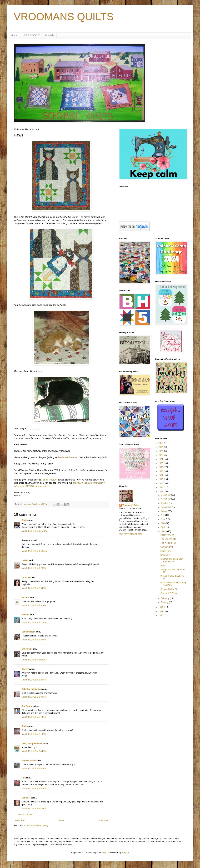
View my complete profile (130, 534)
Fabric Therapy (49, 480)
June (163, 519)
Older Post (103, 821)
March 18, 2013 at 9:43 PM (34, 808)
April (163, 527)
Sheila (25, 520)
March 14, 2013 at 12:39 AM (34, 551)
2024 (161, 447)
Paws (163, 566)
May (163, 523)
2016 (161, 479)
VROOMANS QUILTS (64, 17)
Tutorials (49, 35)
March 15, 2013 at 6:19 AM (34, 734)
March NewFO (167, 535)
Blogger (125, 853)
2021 (161, 459)
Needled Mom (28, 632)
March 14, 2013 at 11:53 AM (34, 660)
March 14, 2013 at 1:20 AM (34, 568)
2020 (161, 463)
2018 (161, 471)
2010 (161, 615)
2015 (161, 483)
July (163, 515)
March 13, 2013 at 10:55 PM (34, 531)
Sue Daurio (27, 706)
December (166, 495)
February (165, 598)
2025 (161, 443)
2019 (161, 467)
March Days (166, 551)
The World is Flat (168, 543)
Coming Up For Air (169, 589)
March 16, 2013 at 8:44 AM (34, 751)
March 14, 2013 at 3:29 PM (34, 680)
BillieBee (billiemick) (32, 689)
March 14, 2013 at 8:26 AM (34, 640)
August (164, 511)
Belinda (25, 615)
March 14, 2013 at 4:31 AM (34, 605)
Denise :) (26, 798)
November (166, 499)
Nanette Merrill (29, 761)
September (166, 507)
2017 (161, 475)
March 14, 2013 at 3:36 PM (34, 697)
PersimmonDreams (67, 457)
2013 (161, 492)
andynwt (105, 853)
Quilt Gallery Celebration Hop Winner (172, 560)
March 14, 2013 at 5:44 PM (34, 717)
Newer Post (20, 821)
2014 (161, 487)
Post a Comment (26, 815)
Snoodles (26, 649)
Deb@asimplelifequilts (33, 743)
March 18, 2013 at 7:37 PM (34, 788)
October (165, 503)
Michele (25, 597)
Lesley (25, 560)
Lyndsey (26, 577)
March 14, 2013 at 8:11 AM (34, 622)
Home (14, 35)
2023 (161, 451)
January (165, 602)
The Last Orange (168, 539)
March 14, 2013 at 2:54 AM (34, 588)
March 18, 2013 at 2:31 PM (34, 768)
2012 (161, 607)
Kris (24, 778)
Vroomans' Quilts (131, 505)
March (164, 531)
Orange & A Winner (169, 593)
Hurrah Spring (167, 547)
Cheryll (25, 669)
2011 (161, 611)
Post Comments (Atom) (37, 826)
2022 (161, 455)
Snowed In (165, 555)
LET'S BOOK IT (31, 35)
